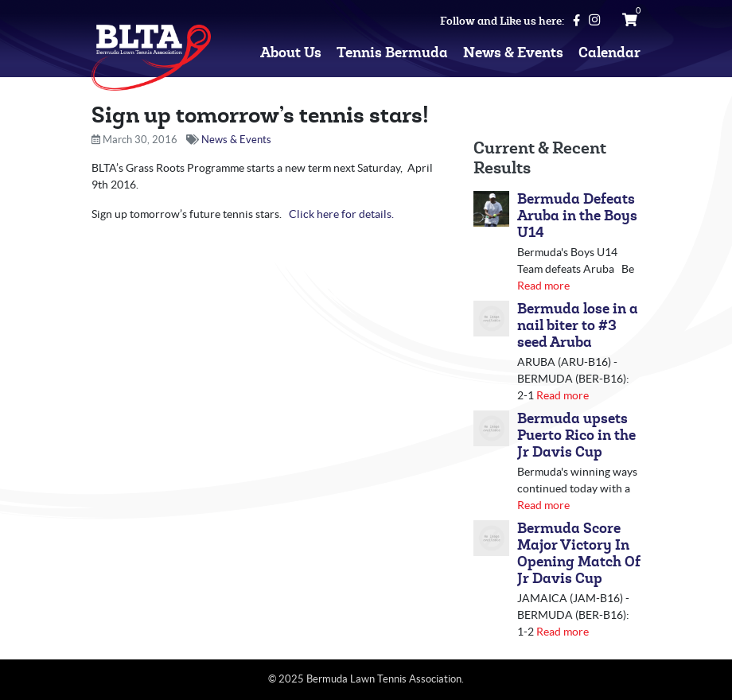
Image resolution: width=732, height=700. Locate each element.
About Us (291, 53)
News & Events (513, 53)
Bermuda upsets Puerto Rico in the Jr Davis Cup (576, 436)
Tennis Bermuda (392, 53)
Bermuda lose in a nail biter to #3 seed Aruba (578, 326)
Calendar (609, 53)
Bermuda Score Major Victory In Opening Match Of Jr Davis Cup (579, 554)
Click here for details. (341, 214)
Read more (543, 286)
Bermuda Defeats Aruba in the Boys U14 (577, 216)
